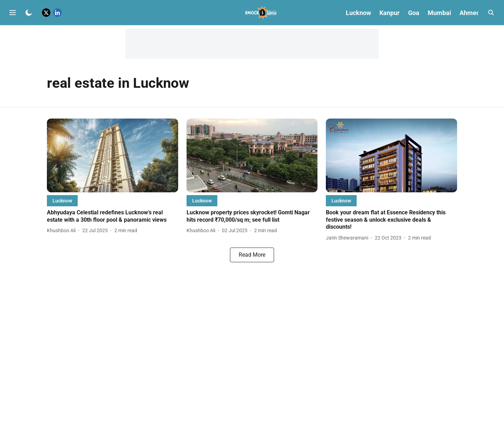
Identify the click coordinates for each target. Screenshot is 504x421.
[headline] (113, 216)
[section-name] (62, 201)
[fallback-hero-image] (113, 155)
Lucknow (358, 13)
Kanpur (390, 13)
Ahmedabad (477, 13)
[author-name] (63, 231)
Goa (414, 13)
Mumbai (439, 13)
